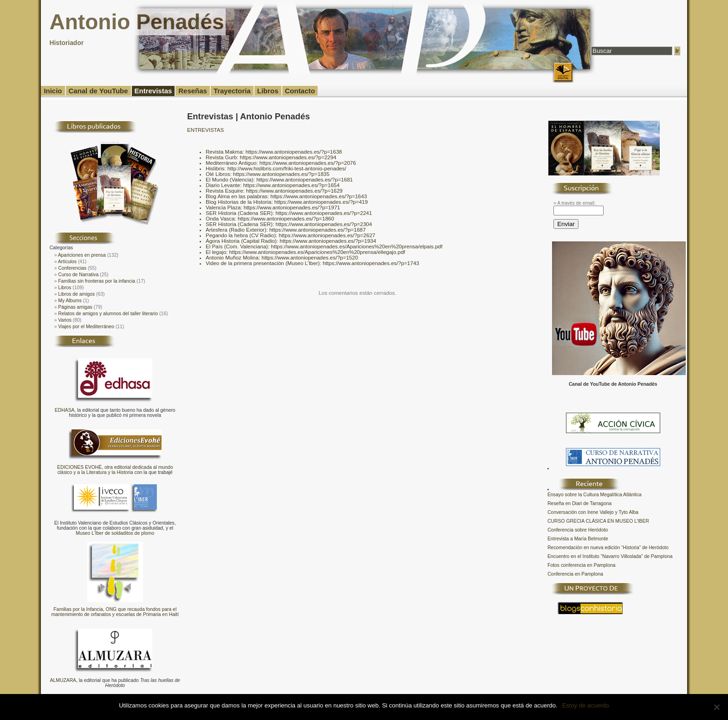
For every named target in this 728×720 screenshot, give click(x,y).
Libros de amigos (76, 294)
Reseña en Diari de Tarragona (579, 503)
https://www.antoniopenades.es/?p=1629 (294, 191)
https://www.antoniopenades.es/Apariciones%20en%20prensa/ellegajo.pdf (317, 252)
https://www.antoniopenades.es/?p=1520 (310, 258)
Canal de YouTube (98, 91)
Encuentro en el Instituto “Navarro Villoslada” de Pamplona (610, 556)
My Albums (70, 301)
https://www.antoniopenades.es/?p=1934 (328, 241)
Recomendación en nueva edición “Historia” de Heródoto (608, 548)
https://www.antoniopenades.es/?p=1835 (281, 174)
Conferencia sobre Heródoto (578, 530)
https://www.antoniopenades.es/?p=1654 (292, 185)
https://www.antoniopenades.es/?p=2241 (324, 213)
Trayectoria (232, 91)
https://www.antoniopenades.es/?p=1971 (292, 208)
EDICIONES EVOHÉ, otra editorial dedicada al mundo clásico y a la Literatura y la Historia (115, 470)
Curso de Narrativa (78, 275)
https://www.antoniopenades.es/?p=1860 (286, 219)
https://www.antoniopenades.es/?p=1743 (371, 263)
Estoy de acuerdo (586, 705)
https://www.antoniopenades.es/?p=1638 (294, 152)
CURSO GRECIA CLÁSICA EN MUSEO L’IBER (598, 521)
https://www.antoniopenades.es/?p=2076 (308, 163)
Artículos (67, 262)
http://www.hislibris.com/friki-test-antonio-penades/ (287, 169)
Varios (65, 320)
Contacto (300, 91)
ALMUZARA (63, 680)
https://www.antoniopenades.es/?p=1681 (305, 180)
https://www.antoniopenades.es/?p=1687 (318, 230)
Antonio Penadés (136, 22)
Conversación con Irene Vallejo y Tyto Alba (593, 512)
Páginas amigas (75, 307)
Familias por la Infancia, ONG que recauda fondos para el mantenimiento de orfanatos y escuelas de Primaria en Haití (115, 612)
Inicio (53, 91)
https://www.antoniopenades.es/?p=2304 (324, 224)
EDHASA (65, 410)
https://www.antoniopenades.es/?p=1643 (319, 196)
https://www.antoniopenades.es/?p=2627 (327, 235)
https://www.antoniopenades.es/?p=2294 (288, 157)
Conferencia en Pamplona (575, 574)
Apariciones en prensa (82, 255)
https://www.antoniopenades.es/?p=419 (321, 202)
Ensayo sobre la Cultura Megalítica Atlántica (595, 495)
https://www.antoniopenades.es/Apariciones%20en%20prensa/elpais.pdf (357, 246)
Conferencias (72, 268)
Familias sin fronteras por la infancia (97, 281)
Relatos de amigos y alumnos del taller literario (108, 314)
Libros (268, 91)
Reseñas (193, 91)
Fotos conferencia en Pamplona (581, 565)
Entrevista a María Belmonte (578, 539)
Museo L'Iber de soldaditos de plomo (115, 533)
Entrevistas (153, 91)
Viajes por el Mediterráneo (86, 327)
